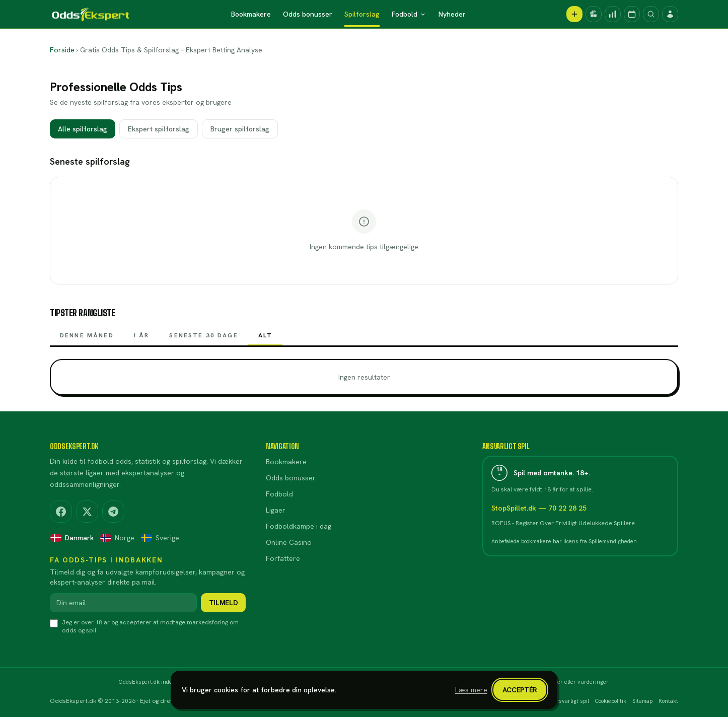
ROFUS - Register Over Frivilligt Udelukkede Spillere (563, 523)
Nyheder (452, 14)
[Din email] (123, 603)
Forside (62, 50)
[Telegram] (113, 512)
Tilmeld (224, 603)
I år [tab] (142, 338)
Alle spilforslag (83, 129)
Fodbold (409, 14)
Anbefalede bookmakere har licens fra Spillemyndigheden (564, 541)
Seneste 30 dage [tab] (203, 338)
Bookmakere (251, 14)
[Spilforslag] (613, 14)
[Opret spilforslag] (574, 14)
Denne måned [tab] (87, 338)
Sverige (160, 538)
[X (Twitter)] (87, 512)
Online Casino (289, 542)
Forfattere (283, 558)
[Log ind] (670, 14)
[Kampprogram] (632, 14)
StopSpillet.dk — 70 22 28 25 (539, 508)
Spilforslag (362, 14)
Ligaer (276, 510)
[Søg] (651, 14)
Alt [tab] (265, 338)
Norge (117, 538)
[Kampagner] (594, 14)
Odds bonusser (308, 14)
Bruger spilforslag (240, 129)
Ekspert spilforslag (159, 129)
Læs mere (471, 690)
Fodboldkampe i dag (299, 526)
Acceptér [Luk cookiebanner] (520, 690)
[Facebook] (61, 512)
